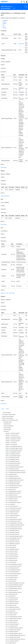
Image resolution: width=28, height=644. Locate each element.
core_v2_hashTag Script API (11, 594)
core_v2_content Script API (11, 518)
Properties (5, 20)
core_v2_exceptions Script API (12, 557)
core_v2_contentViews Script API (12, 532)
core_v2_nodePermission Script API (13, 630)
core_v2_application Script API (12, 476)
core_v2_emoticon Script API (12, 551)
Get (4, 25)
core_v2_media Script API (11, 615)
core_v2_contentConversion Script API (14, 519)
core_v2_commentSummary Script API (14, 508)
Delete (4, 23)
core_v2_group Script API (11, 581)
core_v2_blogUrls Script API (11, 499)
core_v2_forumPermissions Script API (13, 566)
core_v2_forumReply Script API (12, 568)
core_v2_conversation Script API (12, 534)
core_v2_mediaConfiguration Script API (14, 617)
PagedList (4, 293)
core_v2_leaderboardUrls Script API (13, 609)
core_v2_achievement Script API (12, 465)
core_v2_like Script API (10, 611)
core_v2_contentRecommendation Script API (15, 525)
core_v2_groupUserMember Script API (14, 592)
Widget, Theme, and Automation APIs (10, 420)
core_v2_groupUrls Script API (12, 590)
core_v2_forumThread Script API (12, 572)
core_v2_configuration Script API (12, 512)
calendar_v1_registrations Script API (13, 439)
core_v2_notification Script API (12, 632)
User (27, 2)
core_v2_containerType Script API (13, 516)
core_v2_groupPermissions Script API (13, 587)
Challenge (21, 44)
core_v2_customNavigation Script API (13, 538)
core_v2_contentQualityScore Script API (14, 523)
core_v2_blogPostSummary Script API (14, 497)
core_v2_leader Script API (11, 605)
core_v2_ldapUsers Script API (12, 604)
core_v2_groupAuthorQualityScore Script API (15, 583)
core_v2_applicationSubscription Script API (14, 480)
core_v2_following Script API (11, 561)
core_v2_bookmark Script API (12, 501)
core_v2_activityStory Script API (12, 469)
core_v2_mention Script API (11, 622)
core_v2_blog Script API (11, 489)
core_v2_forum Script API (11, 562)
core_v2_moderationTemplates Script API (14, 628)
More (14, 8)
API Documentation (7, 413)
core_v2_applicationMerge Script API (13, 478)
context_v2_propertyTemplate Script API (14, 450)
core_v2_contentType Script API (12, 531)
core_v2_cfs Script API (10, 504)
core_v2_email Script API (11, 547)
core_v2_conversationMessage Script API (14, 536)
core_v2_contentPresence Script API (13, 521)
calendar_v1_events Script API (12, 435)
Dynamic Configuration (8, 426)
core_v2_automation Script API (12, 488)
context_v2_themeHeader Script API (13, 456)
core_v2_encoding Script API (12, 553)
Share (3, 409)
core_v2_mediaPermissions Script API (14, 619)
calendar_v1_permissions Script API (13, 437)
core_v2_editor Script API (11, 546)
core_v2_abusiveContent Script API (13, 463)
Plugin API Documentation (7, 416)
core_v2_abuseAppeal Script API (12, 459)
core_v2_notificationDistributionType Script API (15, 635)
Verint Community (4, 5)
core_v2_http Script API (10, 596)
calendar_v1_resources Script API (13, 441)
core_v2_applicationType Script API (13, 482)
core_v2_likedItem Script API (12, 613)
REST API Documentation (7, 418)
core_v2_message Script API (12, 626)
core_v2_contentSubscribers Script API (14, 527)
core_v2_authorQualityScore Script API (14, 486)
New (26, 7)
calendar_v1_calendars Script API (13, 433)
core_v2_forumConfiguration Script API (14, 564)
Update (5, 28)
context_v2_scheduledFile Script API (13, 452)
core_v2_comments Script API (12, 506)
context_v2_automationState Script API (14, 446)
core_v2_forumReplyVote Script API (13, 570)
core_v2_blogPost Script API (11, 495)
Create (4, 22)
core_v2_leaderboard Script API (12, 607)
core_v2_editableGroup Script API (13, 544)
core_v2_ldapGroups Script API (12, 602)
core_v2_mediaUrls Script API (12, 620)
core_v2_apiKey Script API (11, 474)
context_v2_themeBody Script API (13, 454)
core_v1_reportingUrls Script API (12, 458)
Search (24, 2)
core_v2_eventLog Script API (12, 555)
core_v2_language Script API (12, 600)
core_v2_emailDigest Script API (12, 549)
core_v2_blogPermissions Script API (13, 493)
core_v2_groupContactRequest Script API (14, 585)
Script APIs (6, 431)
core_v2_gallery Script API (11, 579)
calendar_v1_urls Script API (11, 445)
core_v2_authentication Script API (13, 484)
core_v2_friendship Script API (12, 577)
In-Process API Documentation (8, 415)
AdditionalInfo (5, 196)
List (4, 26)
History (7, 409)
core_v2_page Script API (11, 643)
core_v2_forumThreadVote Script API (13, 574)
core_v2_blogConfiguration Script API (13, 491)
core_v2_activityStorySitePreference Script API (15, 471)
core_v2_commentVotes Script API (13, 510)
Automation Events (7, 422)
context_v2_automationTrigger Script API (14, 448)
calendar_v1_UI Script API (11, 443)
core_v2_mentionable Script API (12, 624)
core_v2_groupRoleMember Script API (14, 589)
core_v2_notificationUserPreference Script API (15, 639)
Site (21, 2)
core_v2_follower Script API (11, 559)
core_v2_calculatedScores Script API (13, 502)
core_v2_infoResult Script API (12, 598)
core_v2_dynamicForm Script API (13, 542)
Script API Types (7, 430)
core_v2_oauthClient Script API (12, 641)
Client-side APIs (7, 424)
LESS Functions (7, 428)
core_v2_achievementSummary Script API (14, 467)
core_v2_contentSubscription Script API (14, 529)
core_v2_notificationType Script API (13, 637)
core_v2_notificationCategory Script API (14, 634)
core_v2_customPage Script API (12, 540)
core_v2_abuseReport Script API (12, 461)
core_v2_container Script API (12, 514)
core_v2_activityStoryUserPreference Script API (15, 473)
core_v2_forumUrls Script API (12, 576)
